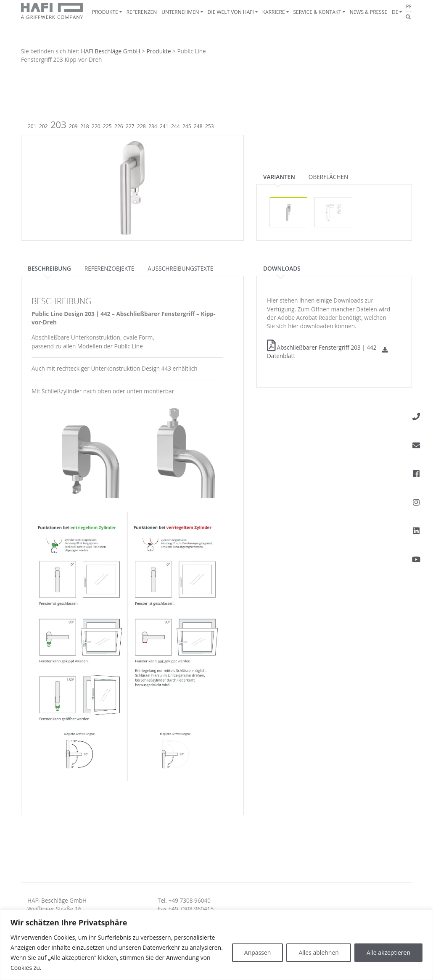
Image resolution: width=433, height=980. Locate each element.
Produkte (105, 12)
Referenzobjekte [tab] (109, 268)
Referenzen (142, 12)
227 (130, 126)
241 (164, 126)
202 (44, 126)
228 (141, 126)
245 (187, 126)
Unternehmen (180, 12)
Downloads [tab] (282, 268)
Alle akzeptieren (388, 952)
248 (198, 126)
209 (73, 126)
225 (107, 126)
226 (119, 126)
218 (85, 126)
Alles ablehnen (318, 952)
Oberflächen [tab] (328, 177)
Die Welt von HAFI (231, 12)
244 (176, 126)
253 (210, 126)
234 (153, 126)
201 (32, 126)
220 (96, 126)
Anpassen (258, 952)
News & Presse (368, 12)
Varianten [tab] (279, 177)
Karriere (274, 12)
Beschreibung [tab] (49, 268)
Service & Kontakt (317, 12)
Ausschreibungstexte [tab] (180, 268)
